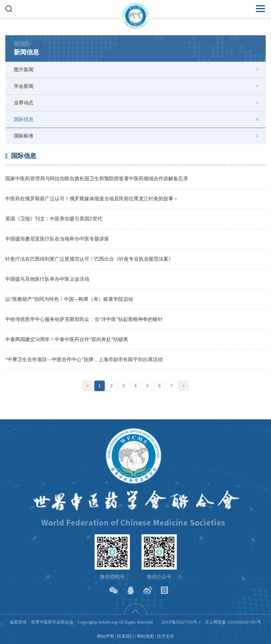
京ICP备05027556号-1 (181, 622)
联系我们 (126, 636)
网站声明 (106, 636)
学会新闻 (24, 86)
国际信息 (24, 119)
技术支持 (165, 636)
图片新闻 (24, 70)
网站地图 (145, 636)
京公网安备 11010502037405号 (233, 622)
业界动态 (24, 103)
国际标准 (24, 136)
